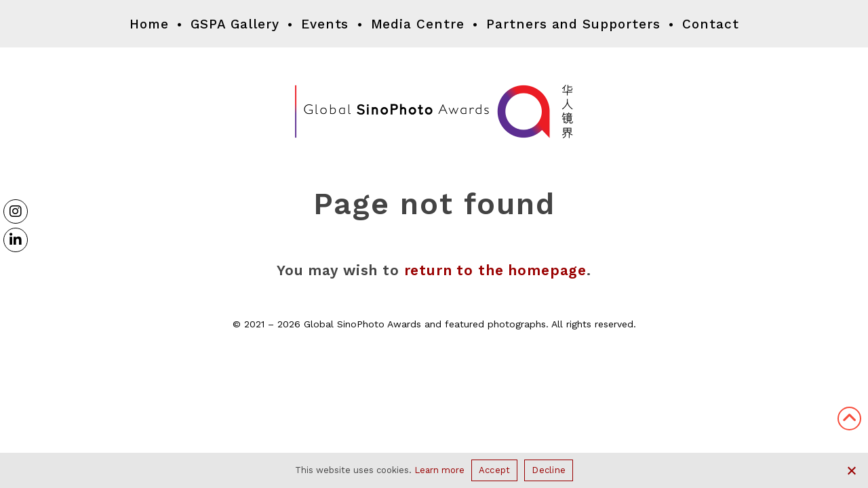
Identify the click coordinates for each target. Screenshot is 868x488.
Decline (549, 470)
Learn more (439, 470)
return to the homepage (495, 270)
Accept (495, 470)
